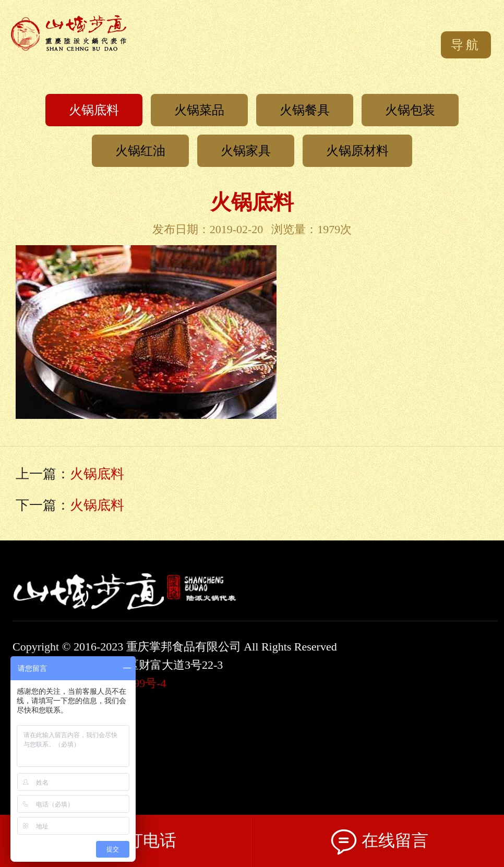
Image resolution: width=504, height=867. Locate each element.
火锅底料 (94, 110)
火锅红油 (140, 151)
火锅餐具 (305, 110)
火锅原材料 (357, 151)
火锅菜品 (199, 110)
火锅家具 (246, 151)
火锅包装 (410, 110)
